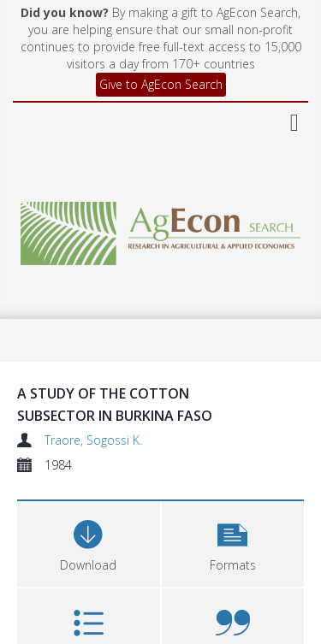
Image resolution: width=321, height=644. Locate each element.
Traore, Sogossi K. (93, 440)
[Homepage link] (161, 229)
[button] (233, 542)
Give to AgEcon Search (161, 84)
